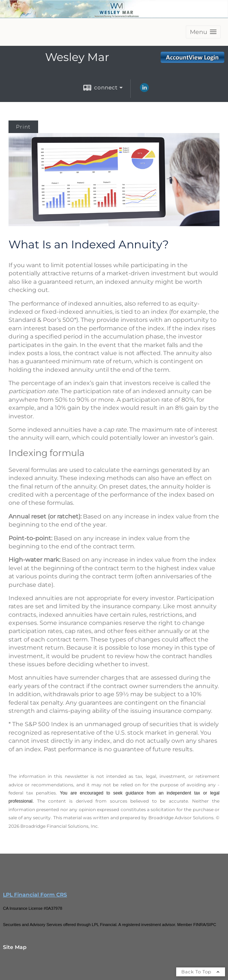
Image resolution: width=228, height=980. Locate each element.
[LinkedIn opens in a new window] (144, 90)
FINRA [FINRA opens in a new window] (199, 925)
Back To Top (201, 972)
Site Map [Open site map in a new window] (15, 947)
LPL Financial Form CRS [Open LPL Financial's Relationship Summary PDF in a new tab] (35, 895)
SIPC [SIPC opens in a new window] (211, 925)
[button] (203, 32)
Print (23, 127)
